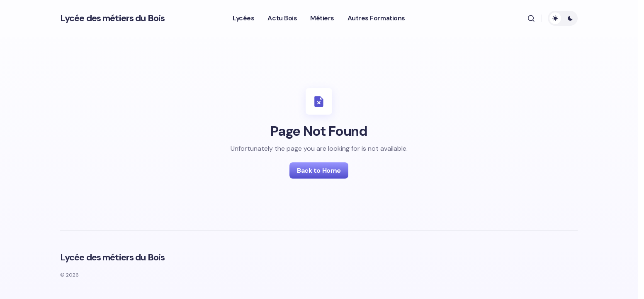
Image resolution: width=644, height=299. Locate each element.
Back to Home (319, 170)
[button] (531, 18)
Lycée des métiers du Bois (112, 18)
